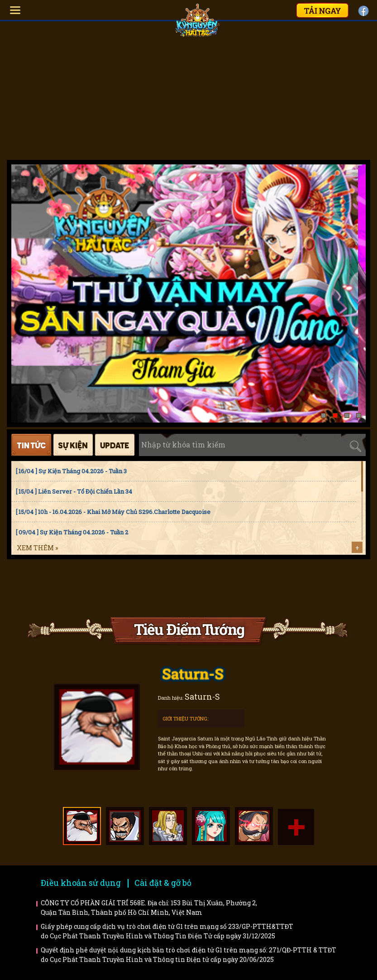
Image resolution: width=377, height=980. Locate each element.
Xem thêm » (37, 548)
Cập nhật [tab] (115, 445)
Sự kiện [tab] (73, 445)
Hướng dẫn (65, 588)
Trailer (312, 588)
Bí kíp (230, 588)
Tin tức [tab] (31, 445)
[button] (323, 416)
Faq (147, 588)
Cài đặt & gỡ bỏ (163, 883)
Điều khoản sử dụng (81, 883)
